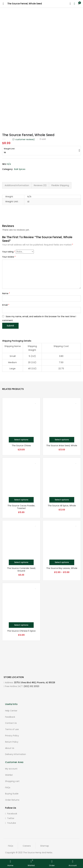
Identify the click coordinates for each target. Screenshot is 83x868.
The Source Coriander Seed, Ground (21, 569)
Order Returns (12, 800)
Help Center (11, 710)
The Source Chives (21, 445)
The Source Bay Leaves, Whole (62, 568)
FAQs (8, 787)
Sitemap (45, 846)
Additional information (17, 185)
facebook (11, 813)
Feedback (10, 717)
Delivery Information (16, 754)
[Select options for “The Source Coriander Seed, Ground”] (21, 562)
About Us (10, 748)
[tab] (17, 185)
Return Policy (12, 742)
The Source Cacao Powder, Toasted (21, 507)
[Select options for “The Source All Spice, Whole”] (62, 500)
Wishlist (9, 775)
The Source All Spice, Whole (62, 505)
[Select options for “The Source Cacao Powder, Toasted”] (21, 500)
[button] (79, 4)
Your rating (9, 252)
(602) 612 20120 (31, 686)
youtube (11, 823)
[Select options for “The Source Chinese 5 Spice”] (21, 625)
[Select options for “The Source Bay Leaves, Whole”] (62, 562)
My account (11, 769)
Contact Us (11, 723)
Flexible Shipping (60, 185)
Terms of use (12, 729)
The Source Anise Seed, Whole (62, 445)
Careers (27, 846)
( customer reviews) (24, 139)
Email (6, 305)
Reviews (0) (40, 185)
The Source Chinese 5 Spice (21, 631)
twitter (10, 818)
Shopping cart (12, 781)
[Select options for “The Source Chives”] (21, 440)
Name (6, 293)
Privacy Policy (12, 735)
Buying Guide (12, 793)
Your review (9, 257)
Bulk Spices (20, 169)
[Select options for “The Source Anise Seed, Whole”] (62, 440)
